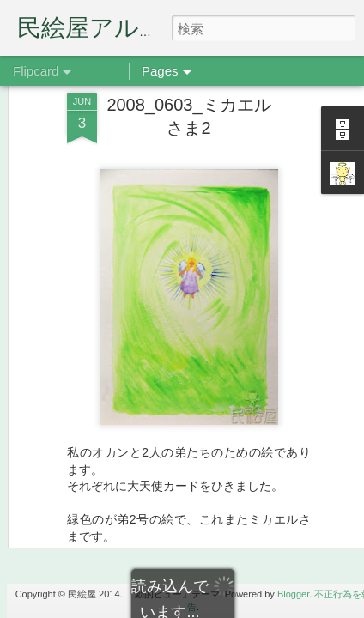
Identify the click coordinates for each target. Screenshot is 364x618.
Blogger (293, 594)
